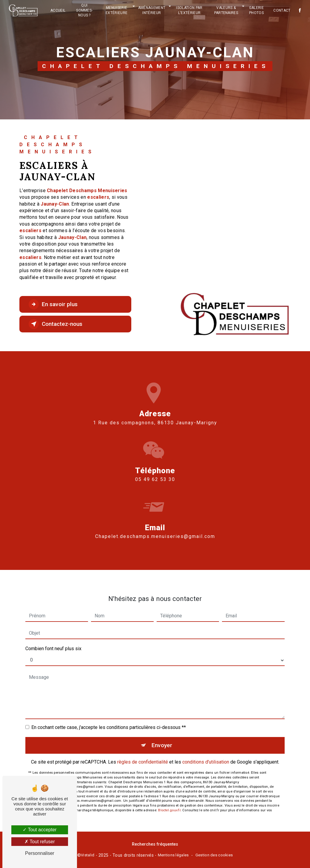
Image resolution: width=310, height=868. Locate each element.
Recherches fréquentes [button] (155, 844)
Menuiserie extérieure (117, 10)
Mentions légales (173, 855)
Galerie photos (256, 10)
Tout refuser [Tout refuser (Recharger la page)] (40, 842)
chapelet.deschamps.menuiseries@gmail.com (155, 531)
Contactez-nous (55, 324)
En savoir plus (53, 304)
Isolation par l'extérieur (189, 10)
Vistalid (88, 855)
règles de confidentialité (143, 757)
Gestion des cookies (214, 855)
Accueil (58, 10)
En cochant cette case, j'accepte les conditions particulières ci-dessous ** (109, 722)
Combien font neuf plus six (53, 643)
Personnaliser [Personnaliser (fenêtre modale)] (40, 853)
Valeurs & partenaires (226, 10)
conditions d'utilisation (206, 757)
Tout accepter (40, 830)
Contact (282, 10)
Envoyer (162, 740)
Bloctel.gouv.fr (169, 805)
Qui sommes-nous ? (84, 10)
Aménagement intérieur (152, 10)
